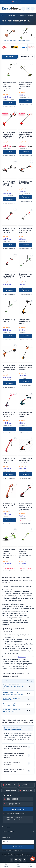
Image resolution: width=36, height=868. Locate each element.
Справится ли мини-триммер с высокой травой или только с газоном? (14, 755)
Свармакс (22, 657)
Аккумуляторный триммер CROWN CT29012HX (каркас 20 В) (13, 687)
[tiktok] (24, 860)
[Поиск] (28, 9)
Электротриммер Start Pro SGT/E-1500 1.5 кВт (11, 705)
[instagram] (20, 860)
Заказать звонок (18, 809)
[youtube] (16, 860)
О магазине (6, 827)
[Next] (31, 35)
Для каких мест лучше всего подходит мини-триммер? (13, 729)
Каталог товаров (8, 832)
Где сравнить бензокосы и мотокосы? (12, 763)
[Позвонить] (33, 9)
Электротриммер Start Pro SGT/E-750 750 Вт (11, 699)
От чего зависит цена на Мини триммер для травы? (14, 771)
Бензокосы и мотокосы (26, 16)
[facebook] (12, 860)
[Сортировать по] (26, 57)
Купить (9, 103)
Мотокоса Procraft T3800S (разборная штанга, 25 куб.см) (13, 693)
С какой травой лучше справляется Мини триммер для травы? (15, 747)
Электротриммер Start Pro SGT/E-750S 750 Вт (11, 711)
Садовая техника (12, 16)
